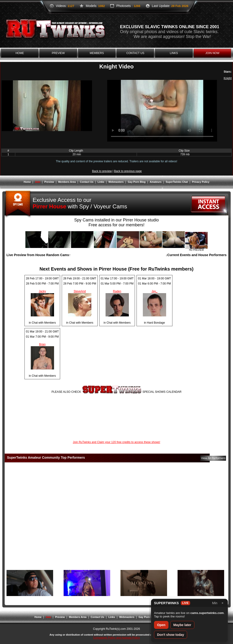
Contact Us (87, 182)
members (97, 53)
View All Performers (213, 458)
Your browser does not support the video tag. (162, 111)
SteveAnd (80, 291)
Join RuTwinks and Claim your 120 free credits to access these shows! (117, 442)
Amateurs (156, 182)
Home (27, 182)
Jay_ (154, 291)
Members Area (67, 182)
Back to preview (102, 171)
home (20, 53)
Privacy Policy (201, 182)
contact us (135, 53)
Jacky (42, 291)
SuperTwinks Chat (177, 182)
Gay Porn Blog (137, 182)
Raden (117, 291)
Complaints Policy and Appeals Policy (116, 638)
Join (38, 182)
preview (58, 53)
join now (212, 53)
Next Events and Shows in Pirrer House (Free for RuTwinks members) (117, 269)
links (174, 53)
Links (101, 182)
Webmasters (116, 182)
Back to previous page (128, 171)
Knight (228, 78)
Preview (49, 182)
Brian (42, 344)
